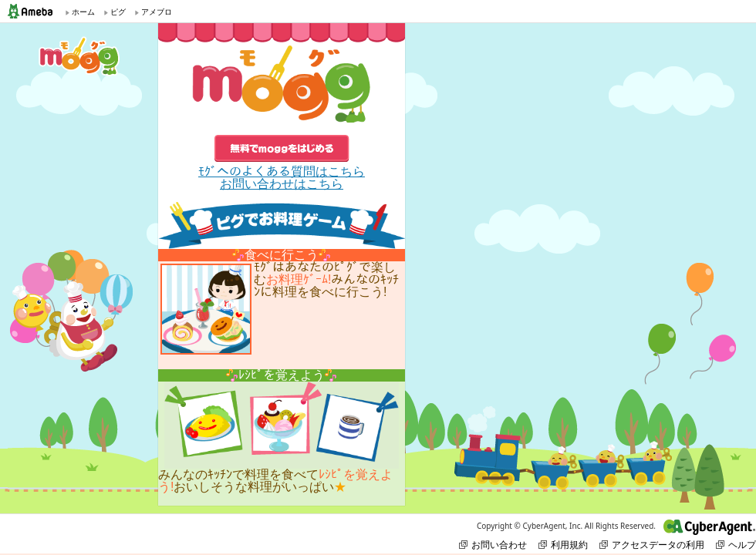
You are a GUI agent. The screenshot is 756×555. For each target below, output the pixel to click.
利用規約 (563, 545)
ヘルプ (736, 545)
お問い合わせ (493, 545)
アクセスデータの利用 (652, 545)
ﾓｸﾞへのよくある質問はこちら (282, 172)
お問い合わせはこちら (282, 184)
